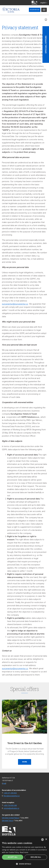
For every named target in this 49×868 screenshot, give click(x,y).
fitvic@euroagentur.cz (12, 796)
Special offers (46, 45)
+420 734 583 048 (10, 805)
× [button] (46, 839)
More (25, 762)
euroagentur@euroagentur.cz (15, 304)
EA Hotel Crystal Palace (10, 818)
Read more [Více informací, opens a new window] (24, 852)
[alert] (24, 852)
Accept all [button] (13, 857)
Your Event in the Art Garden (25, 743)
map (4, 783)
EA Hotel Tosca (7, 821)
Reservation (35, 10)
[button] (24, 864)
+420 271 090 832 (10, 793)
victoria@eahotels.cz (11, 808)
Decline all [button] (36, 857)
